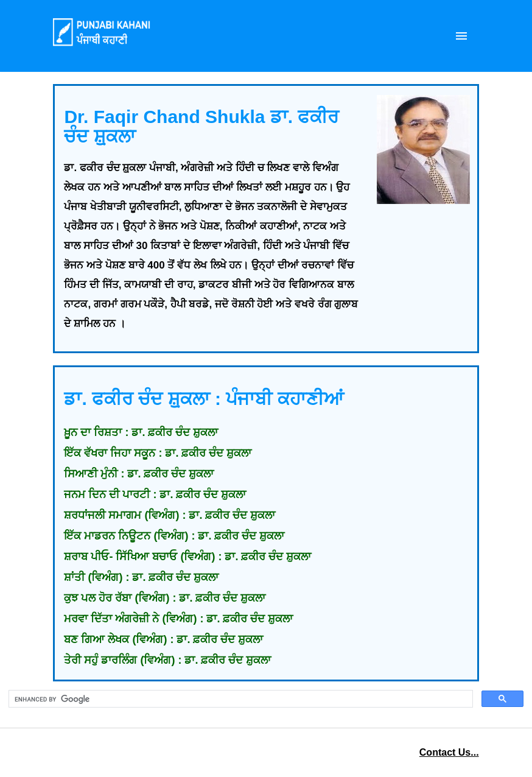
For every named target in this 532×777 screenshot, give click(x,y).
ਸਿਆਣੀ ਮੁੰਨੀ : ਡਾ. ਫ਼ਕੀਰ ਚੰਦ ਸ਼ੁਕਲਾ (139, 474)
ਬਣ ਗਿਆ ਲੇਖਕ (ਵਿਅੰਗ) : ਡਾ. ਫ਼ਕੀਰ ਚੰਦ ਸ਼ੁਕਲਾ (163, 639)
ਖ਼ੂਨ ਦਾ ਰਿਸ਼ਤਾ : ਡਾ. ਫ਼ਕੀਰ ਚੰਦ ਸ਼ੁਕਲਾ (141, 432)
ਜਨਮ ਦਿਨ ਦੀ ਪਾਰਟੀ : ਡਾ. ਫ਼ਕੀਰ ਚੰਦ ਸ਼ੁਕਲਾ (155, 494)
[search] (240, 699)
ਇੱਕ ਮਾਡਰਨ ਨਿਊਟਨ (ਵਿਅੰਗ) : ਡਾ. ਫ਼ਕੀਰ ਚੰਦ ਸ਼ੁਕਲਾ (174, 536)
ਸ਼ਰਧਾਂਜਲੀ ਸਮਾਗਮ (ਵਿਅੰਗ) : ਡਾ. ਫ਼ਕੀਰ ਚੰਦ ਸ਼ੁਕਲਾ (170, 515)
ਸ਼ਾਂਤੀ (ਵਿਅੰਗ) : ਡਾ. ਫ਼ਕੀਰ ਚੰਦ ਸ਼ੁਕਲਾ (141, 577)
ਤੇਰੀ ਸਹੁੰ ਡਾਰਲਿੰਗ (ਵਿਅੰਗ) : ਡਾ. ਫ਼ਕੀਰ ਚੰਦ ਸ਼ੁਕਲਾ (167, 660)
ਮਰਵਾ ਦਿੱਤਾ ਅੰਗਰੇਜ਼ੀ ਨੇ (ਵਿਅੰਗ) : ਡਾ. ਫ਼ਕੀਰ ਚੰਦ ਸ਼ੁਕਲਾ (178, 619)
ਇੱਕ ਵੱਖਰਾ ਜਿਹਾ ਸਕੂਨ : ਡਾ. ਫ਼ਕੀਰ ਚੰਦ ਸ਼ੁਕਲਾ (158, 453)
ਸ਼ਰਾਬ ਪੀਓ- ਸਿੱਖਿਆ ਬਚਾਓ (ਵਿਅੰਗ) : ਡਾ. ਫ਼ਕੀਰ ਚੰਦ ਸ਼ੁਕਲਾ (187, 557)
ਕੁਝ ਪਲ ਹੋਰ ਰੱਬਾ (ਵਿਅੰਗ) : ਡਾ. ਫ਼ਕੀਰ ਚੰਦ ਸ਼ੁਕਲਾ (165, 598)
